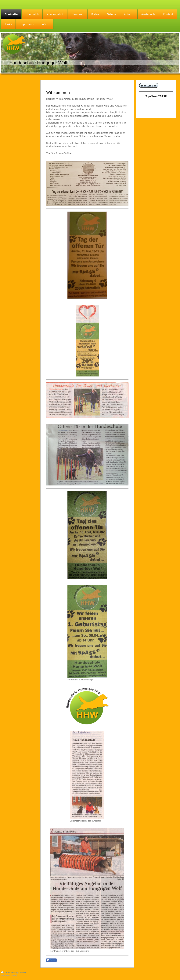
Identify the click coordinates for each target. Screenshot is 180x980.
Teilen (51, 960)
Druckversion (9, 973)
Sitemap (22, 973)
